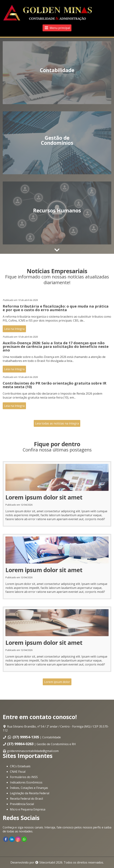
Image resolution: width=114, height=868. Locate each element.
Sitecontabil (47, 862)
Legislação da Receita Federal (30, 793)
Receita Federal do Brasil (26, 799)
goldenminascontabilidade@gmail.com (33, 751)
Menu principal (57, 28)
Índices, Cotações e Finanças (29, 788)
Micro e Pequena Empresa (28, 809)
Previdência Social (22, 804)
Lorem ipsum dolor (57, 682)
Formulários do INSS (24, 777)
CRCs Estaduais (20, 766)
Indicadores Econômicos (26, 782)
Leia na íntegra (14, 329)
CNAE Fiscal (18, 772)
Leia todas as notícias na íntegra (57, 423)
